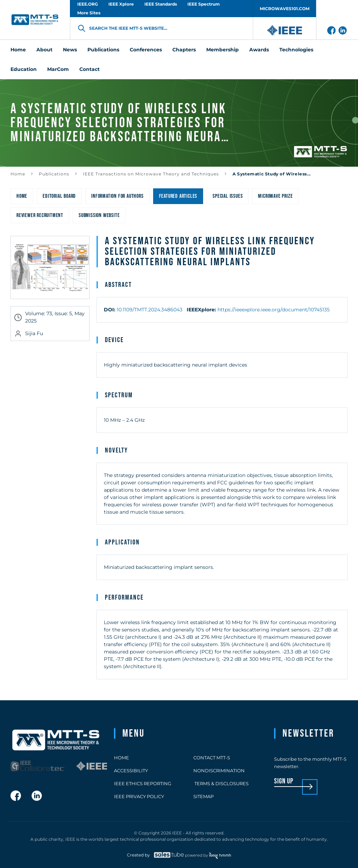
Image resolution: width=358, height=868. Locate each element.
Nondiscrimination (219, 771)
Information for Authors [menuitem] (117, 196)
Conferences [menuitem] (146, 50)
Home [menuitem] (18, 50)
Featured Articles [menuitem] (178, 196)
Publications (54, 174)
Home (18, 174)
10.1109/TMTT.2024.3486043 (150, 310)
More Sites (89, 13)
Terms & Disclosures (221, 783)
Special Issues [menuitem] (228, 196)
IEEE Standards (161, 4)
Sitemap (203, 796)
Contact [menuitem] (89, 69)
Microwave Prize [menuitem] (275, 196)
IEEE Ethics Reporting (143, 783)
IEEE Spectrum (204, 4)
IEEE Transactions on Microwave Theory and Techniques (151, 174)
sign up (284, 782)
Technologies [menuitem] (296, 50)
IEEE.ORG (88, 4)
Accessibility (131, 771)
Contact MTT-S (212, 758)
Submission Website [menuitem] (99, 215)
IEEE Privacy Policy (139, 796)
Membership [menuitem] (223, 50)
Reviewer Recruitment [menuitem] (40, 215)
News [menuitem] (70, 50)
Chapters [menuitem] (184, 50)
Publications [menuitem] (103, 50)
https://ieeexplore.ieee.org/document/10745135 (274, 310)
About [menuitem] (44, 50)
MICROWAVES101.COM (285, 9)
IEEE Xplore (121, 4)
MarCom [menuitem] (58, 69)
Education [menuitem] (24, 69)
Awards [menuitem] (259, 50)
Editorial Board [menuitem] (59, 196)
